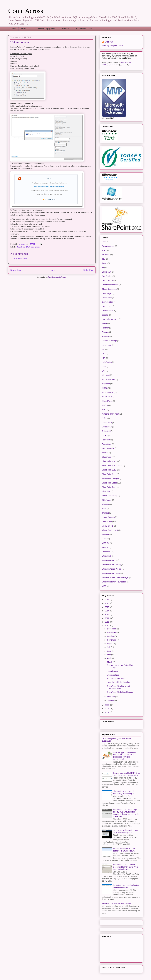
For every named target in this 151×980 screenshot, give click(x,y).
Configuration (108, 302)
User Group (35, 247)
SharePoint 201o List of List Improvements (118, 687)
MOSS (105, 388)
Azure (104, 263)
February (111, 697)
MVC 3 (105, 405)
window (105, 547)
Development (108, 311)
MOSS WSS (107, 397)
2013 (107, 614)
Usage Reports (108, 517)
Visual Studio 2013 (110, 530)
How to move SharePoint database (117, 904)
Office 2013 (107, 427)
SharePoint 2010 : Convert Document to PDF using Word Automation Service (126, 867)
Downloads (65, 29)
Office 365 (106, 431)
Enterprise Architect (110, 319)
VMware (105, 534)
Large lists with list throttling (118, 682)
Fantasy (105, 328)
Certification (107, 276)
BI (103, 268)
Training (105, 513)
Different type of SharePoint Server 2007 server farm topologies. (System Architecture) (125, 756)
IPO (104, 354)
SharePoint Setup (109, 483)
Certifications (107, 280)
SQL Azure (106, 500)
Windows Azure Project (112, 569)
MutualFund (107, 401)
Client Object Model (110, 285)
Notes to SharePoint (110, 414)
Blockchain (107, 272)
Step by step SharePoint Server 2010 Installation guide (126, 831)
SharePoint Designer (111, 478)
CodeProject (107, 293)
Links (104, 367)
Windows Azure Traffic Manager (115, 577)
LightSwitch (107, 362)
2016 (107, 603)
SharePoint (107, 457)
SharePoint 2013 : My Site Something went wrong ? (124, 792)
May (109, 655)
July (109, 647)
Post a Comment (20, 258)
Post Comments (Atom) (57, 277)
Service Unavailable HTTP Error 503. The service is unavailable (127, 774)
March (110, 662)
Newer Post (16, 270)
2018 (107, 600)
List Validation (113, 671)
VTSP (104, 539)
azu (104, 259)
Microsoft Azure (108, 380)
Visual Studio (107, 526)
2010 (107, 626)
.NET (104, 242)
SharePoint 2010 (23, 247)
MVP (104, 410)
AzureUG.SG (26, 29)
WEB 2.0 (106, 543)
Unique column (113, 675)
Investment (107, 345)
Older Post (88, 270)
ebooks (105, 315)
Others (105, 435)
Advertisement (108, 246)
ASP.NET (106, 255)
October (111, 636)
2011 (107, 622)
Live (104, 371)
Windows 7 (107, 552)
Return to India (108, 448)
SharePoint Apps (109, 474)
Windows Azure (108, 560)
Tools (104, 509)
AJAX (104, 250)
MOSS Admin (108, 392)
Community (107, 298)
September (112, 640)
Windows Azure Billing (111, 565)
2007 (107, 712)
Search (105, 453)
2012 (107, 618)
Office (104, 418)
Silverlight (106, 491)
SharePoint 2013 (109, 470)
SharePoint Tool (109, 487)
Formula (105, 336)
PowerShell (107, 444)
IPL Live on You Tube (116, 679)
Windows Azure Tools (111, 573)
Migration (106, 384)
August (110, 644)
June (109, 651)
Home (13, 29)
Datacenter (107, 306)
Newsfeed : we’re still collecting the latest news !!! (126, 886)
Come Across (26, 11)
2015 (107, 607)
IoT (103, 349)
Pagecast (106, 440)
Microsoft (106, 375)
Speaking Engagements (46, 29)
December (112, 629)
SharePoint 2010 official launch (120, 692)
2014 (107, 611)
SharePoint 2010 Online (112, 466)
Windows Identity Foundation (114, 582)
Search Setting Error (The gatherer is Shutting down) (124, 850)
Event (104, 323)
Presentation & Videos (83, 29)
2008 (107, 709)
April (109, 658)
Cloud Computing (109, 289)
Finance (105, 332)
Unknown (109, 42)
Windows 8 (107, 556)
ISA (104, 358)
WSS (104, 586)
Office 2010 (107, 423)
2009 (107, 705)
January (111, 700)
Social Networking (110, 496)
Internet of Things (109, 341)
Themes (105, 504)
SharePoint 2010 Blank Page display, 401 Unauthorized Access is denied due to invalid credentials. (126, 813)
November (112, 632)
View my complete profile (112, 45)
